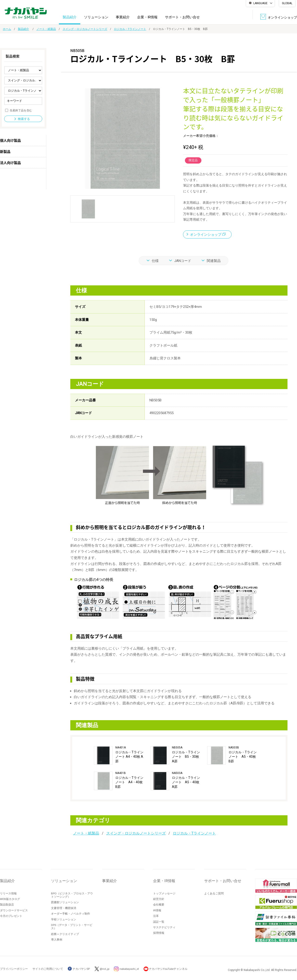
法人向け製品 (10, 163)
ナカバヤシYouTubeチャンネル (170, 969)
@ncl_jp (105, 969)
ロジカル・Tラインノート (130, 29)
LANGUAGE (260, 3)
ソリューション (96, 17)
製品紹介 (70, 17)
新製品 (5, 152)
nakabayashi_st (130, 969)
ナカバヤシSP (79, 969)
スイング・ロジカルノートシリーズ (85, 29)
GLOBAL (287, 3)
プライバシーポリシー (14, 969)
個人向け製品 (10, 140)
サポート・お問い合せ (182, 17)
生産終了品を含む (21, 110)
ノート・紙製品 (46, 29)
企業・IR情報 (147, 17)
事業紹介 (123, 17)
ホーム (7, 29)
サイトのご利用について (48, 969)
